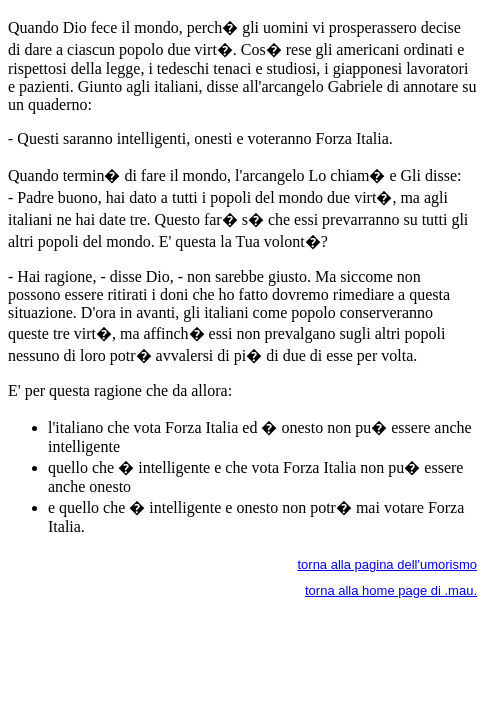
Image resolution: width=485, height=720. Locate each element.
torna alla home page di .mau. (391, 590)
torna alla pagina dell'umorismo (387, 564)
